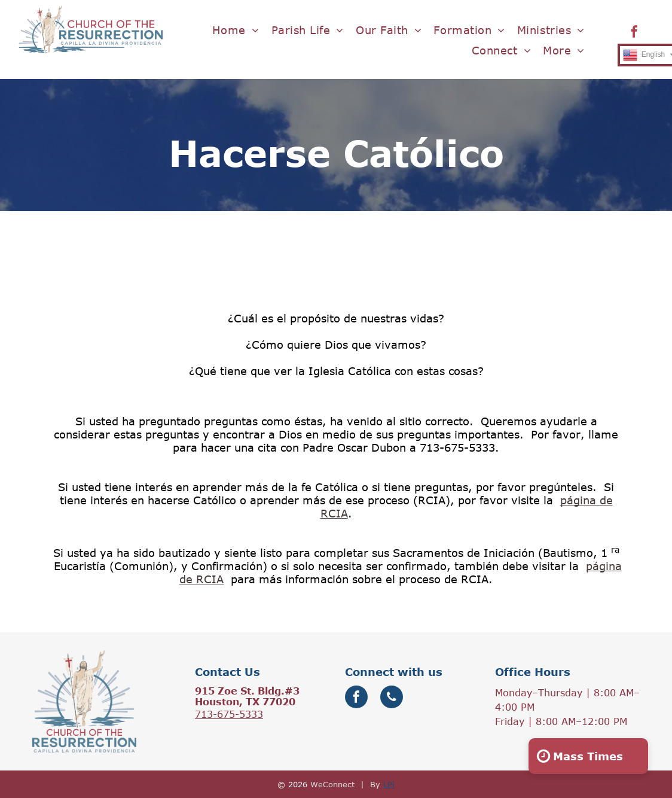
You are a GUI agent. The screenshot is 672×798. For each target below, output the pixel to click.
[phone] (392, 698)
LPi (389, 784)
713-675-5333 (229, 714)
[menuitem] (236, 30)
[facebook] (634, 33)
